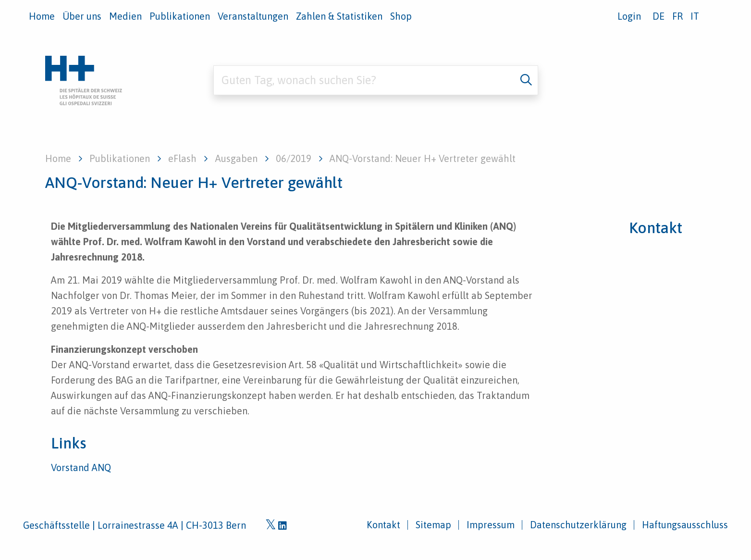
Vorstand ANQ (81, 467)
